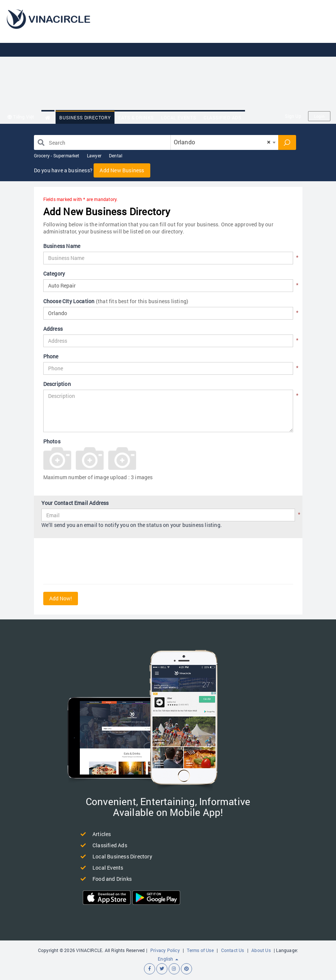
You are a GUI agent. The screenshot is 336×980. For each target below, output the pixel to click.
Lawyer (94, 156)
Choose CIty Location (116, 301)
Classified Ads (222, 117)
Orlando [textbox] (222, 142)
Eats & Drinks (136, 117)
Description (57, 384)
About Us (261, 950)
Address (53, 329)
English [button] (168, 959)
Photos (52, 441)
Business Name (62, 246)
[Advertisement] (219, 56)
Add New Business (122, 170)
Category (54, 274)
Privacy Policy (165, 950)
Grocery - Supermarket (57, 156)
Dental (116, 156)
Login (319, 116)
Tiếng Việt (21, 117)
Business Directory (85, 117)
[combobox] (224, 142)
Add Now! (61, 598)
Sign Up (293, 116)
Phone (51, 356)
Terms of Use (200, 950)
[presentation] (100, 562)
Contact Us (233, 950)
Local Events (179, 117)
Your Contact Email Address (75, 503)
